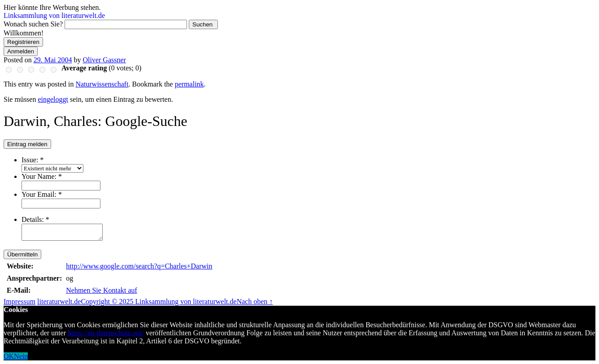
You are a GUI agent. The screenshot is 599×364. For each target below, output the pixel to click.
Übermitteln (22, 254)
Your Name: (42, 176)
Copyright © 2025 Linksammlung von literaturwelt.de (158, 301)
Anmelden (21, 51)
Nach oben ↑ (255, 301)
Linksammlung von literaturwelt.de (54, 15)
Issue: (33, 160)
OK (9, 356)
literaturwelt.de (59, 301)
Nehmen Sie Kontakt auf (102, 290)
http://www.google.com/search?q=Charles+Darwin (139, 266)
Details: (35, 219)
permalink (189, 84)
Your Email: (42, 194)
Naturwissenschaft (102, 84)
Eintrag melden (27, 144)
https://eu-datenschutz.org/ (106, 333)
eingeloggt (53, 99)
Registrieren (23, 42)
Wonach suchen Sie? (33, 24)
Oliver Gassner (104, 60)
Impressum (20, 301)
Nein (21, 356)
